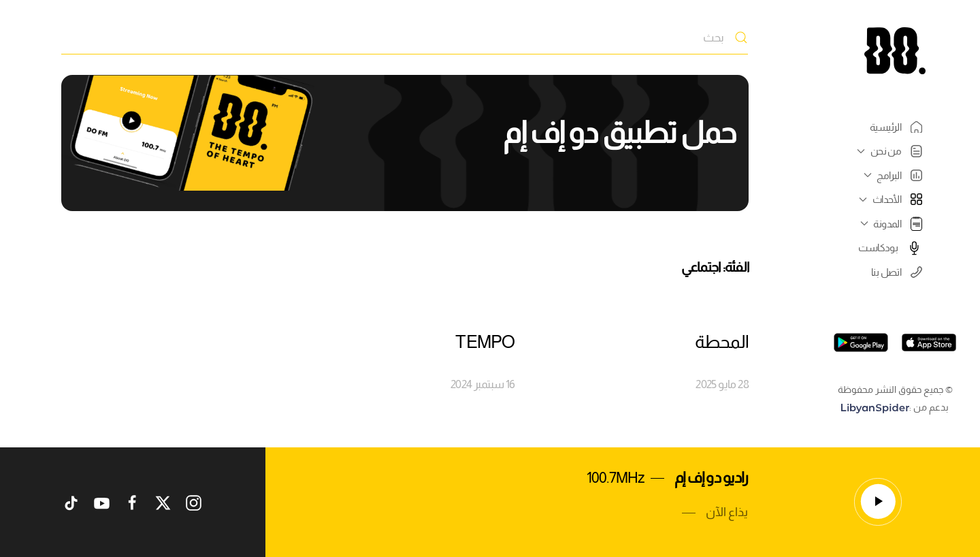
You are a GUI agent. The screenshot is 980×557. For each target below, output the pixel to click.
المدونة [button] (889, 223)
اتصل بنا (897, 272)
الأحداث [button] (889, 199)
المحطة (722, 341)
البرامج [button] (891, 175)
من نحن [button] (888, 151)
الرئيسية (896, 127)
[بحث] (405, 37)
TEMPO (485, 341)
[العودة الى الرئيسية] (895, 51)
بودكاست (890, 248)
